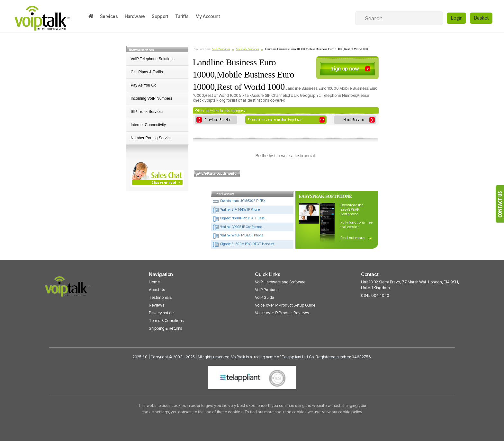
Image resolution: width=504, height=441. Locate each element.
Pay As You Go (144, 85)
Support (160, 16)
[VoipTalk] (68, 289)
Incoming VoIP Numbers (152, 98)
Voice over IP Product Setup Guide (285, 305)
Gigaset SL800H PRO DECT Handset (243, 244)
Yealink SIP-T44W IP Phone (236, 209)
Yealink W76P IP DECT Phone (238, 235)
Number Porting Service (151, 138)
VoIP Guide (265, 297)
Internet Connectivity (148, 125)
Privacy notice (161, 313)
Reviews (157, 305)
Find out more (353, 238)
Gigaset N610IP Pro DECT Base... (240, 218)
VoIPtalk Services (248, 49)
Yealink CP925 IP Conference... (239, 227)
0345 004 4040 (375, 295)
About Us (157, 290)
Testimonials (160, 297)
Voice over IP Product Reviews (282, 313)
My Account (208, 16)
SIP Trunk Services (147, 112)
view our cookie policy (342, 412)
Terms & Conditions (166, 321)
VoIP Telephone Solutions (153, 59)
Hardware (135, 16)
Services (109, 16)
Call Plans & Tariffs (147, 72)
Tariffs (182, 16)
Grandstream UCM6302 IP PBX (239, 201)
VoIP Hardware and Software (280, 282)
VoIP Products (267, 290)
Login (456, 18)
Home (154, 282)
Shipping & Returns (166, 328)
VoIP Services (221, 49)
